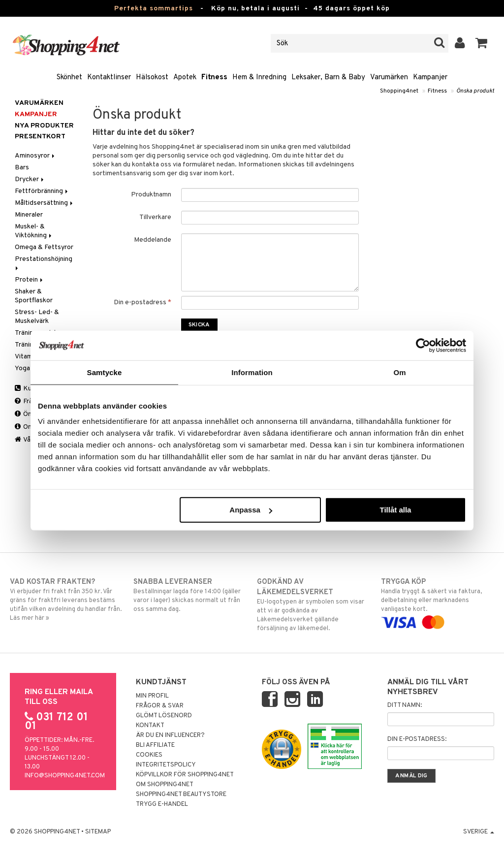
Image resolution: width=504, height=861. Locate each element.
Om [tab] (399, 372)
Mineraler (29, 215)
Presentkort (40, 137)
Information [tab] (252, 372)
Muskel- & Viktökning (34, 231)
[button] (482, 43)
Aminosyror (35, 156)
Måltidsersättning (45, 203)
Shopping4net (399, 91)
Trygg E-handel (162, 804)
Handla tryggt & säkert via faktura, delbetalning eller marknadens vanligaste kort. (438, 602)
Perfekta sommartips (154, 9)
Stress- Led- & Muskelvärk (37, 317)
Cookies (149, 755)
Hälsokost (152, 78)
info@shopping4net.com (65, 776)
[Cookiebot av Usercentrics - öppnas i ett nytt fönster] (423, 345)
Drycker (30, 179)
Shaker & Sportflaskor (34, 296)
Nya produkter (44, 126)
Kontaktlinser (109, 78)
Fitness (214, 78)
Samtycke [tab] (105, 372)
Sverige (479, 832)
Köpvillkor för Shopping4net (185, 775)
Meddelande (153, 240)
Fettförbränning (42, 191)
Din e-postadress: (417, 739)
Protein (30, 280)
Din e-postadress (142, 303)
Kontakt (150, 726)
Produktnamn (151, 195)
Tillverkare (155, 217)
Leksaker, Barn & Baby (328, 78)
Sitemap (98, 832)
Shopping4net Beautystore (181, 795)
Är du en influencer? (170, 735)
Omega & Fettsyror (44, 247)
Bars (22, 168)
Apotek (185, 78)
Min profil (152, 696)
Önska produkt (475, 91)
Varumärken (389, 78)
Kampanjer (430, 78)
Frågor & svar (160, 706)
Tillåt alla (395, 510)
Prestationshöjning (44, 263)
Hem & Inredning (259, 78)
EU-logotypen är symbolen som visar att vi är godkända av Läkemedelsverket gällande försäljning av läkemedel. (314, 605)
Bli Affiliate (155, 745)
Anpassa (251, 510)
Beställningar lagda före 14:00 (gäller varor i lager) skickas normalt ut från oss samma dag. (190, 595)
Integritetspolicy (166, 765)
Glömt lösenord (164, 716)
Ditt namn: (405, 705)
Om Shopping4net (165, 785)
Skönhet (69, 78)
